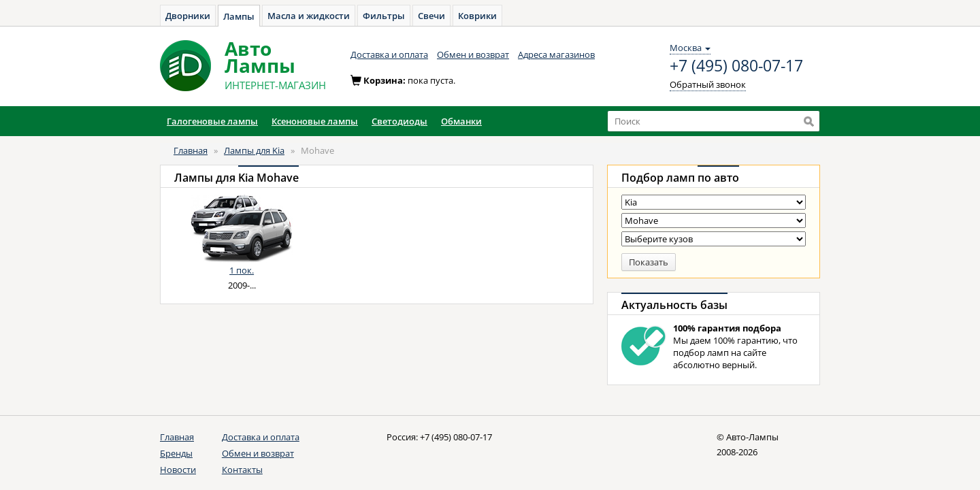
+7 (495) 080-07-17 (736, 66)
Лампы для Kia (254, 150)
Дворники (188, 16)
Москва (690, 48)
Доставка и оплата (389, 54)
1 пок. (242, 270)
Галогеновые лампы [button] (212, 121)
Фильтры (384, 16)
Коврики (477, 16)
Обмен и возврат (473, 54)
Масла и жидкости (309, 16)
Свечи (431, 16)
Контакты (242, 470)
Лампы (239, 16)
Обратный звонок (708, 84)
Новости (178, 470)
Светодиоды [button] (399, 121)
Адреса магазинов (556, 54)
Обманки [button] (461, 121)
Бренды (176, 453)
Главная (191, 150)
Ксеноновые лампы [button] (315, 121)
